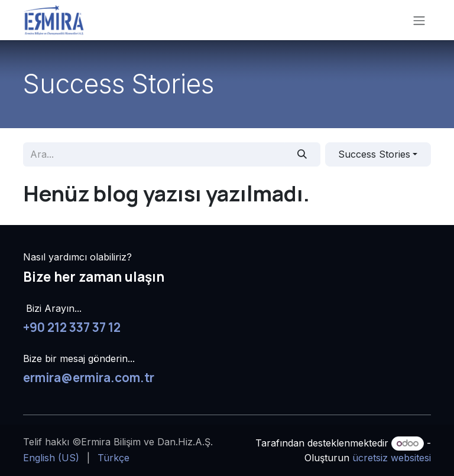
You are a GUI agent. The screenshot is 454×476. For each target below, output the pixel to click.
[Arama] (302, 154)
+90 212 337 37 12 (72, 327)
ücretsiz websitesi (392, 458)
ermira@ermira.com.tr (89, 377)
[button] (378, 154)
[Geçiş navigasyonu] (419, 20)
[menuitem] (51, 458)
